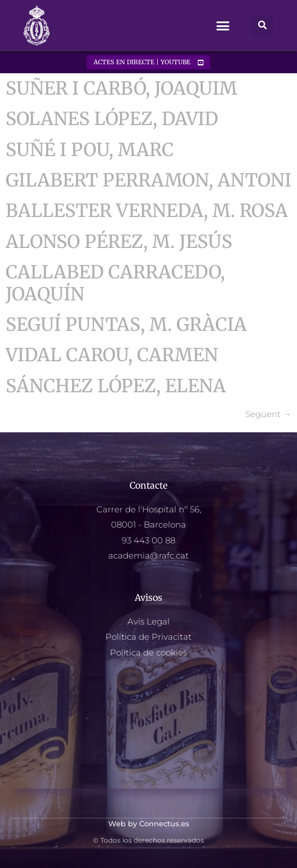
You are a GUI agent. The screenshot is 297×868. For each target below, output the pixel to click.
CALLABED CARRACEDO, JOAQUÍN (115, 283)
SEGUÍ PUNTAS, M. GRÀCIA (126, 325)
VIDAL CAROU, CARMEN (112, 355)
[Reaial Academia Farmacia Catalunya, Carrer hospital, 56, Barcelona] (148, 732)
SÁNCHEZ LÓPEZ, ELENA (116, 386)
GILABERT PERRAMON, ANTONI (148, 180)
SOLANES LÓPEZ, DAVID (112, 119)
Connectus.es (164, 823)
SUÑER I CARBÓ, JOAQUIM (121, 88)
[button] (223, 26)
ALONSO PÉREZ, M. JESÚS (119, 242)
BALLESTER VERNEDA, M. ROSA (147, 211)
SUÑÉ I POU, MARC (90, 150)
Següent (268, 414)
